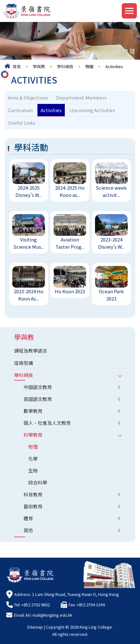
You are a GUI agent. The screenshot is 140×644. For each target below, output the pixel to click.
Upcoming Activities (92, 110)
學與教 (39, 66)
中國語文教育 (38, 387)
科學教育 (33, 435)
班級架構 (24, 363)
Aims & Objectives (28, 97)
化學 (33, 459)
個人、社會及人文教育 (47, 423)
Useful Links (22, 123)
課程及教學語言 (31, 351)
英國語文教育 (38, 399)
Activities (51, 110)
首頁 (17, 66)
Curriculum (20, 110)
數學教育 (33, 411)
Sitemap (35, 627)
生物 (33, 471)
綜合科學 (38, 482)
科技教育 (33, 494)
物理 (33, 447)
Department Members (81, 97)
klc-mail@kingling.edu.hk (49, 615)
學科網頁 (65, 66)
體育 (28, 518)
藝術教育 (33, 506)
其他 (28, 530)
